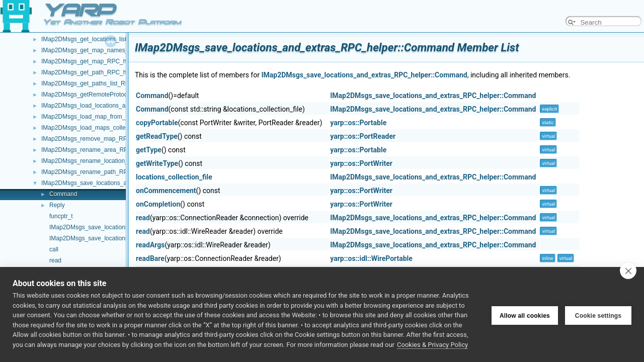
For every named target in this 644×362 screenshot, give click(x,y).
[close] (628, 270)
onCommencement (166, 191)
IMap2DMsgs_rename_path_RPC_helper (97, 172)
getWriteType (157, 163)
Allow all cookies (525, 315)
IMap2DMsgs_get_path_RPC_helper (91, 72)
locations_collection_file (174, 177)
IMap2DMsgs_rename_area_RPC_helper (97, 150)
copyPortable (157, 123)
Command (63, 194)
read (55, 260)
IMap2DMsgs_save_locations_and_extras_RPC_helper (115, 183)
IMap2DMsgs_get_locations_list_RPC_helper (102, 39)
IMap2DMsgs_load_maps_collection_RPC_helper (108, 128)
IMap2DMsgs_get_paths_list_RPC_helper (97, 83)
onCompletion (158, 204)
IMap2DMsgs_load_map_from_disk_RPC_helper (107, 117)
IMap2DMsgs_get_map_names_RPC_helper (101, 50)
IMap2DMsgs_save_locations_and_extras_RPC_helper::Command (364, 75)
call (54, 249)
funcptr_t (61, 216)
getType (149, 150)
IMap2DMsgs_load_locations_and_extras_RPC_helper (115, 106)
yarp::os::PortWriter (361, 163)
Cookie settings (598, 315)
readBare (150, 258)
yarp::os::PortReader (363, 136)
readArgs (150, 245)
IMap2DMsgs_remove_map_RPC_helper (96, 139)
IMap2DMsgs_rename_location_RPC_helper (101, 161)
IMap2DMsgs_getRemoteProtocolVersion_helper (107, 95)
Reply (57, 205)
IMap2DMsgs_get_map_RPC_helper (91, 61)
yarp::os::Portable (358, 123)
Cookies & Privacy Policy (432, 345)
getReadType (157, 136)
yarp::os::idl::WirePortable (371, 258)
